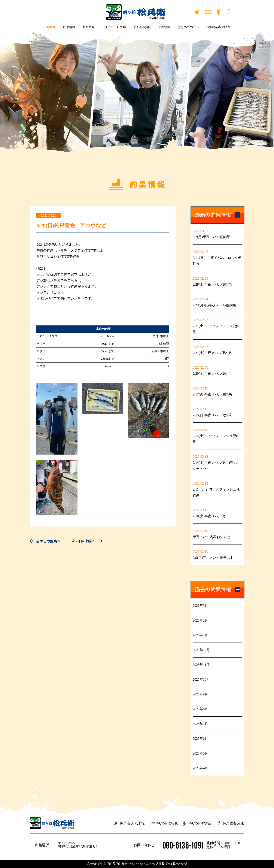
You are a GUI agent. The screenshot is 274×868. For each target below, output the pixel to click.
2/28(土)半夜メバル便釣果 (212, 284)
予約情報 (164, 27)
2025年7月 (200, 724)
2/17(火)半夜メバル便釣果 (212, 394)
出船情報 (50, 27)
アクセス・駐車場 (114, 27)
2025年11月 (201, 665)
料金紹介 (89, 27)
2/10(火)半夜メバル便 (211, 516)
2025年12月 (201, 650)
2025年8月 (200, 709)
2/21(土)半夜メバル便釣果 (212, 353)
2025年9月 (200, 694)
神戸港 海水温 (200, 823)
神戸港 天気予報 (132, 823)
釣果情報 (69, 27)
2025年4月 (200, 768)
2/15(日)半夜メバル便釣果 (212, 415)
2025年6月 (200, 739)
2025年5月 (200, 753)
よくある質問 (142, 27)
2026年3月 (200, 606)
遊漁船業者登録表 (218, 27)
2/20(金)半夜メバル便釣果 (212, 374)
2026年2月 (200, 620)
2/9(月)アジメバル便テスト (213, 558)
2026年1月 (200, 635)
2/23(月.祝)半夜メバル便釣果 (214, 305)
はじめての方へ (188, 27)
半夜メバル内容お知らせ (211, 537)
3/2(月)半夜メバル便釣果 (211, 237)
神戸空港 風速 (233, 823)
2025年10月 (201, 679)
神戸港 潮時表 (167, 823)
